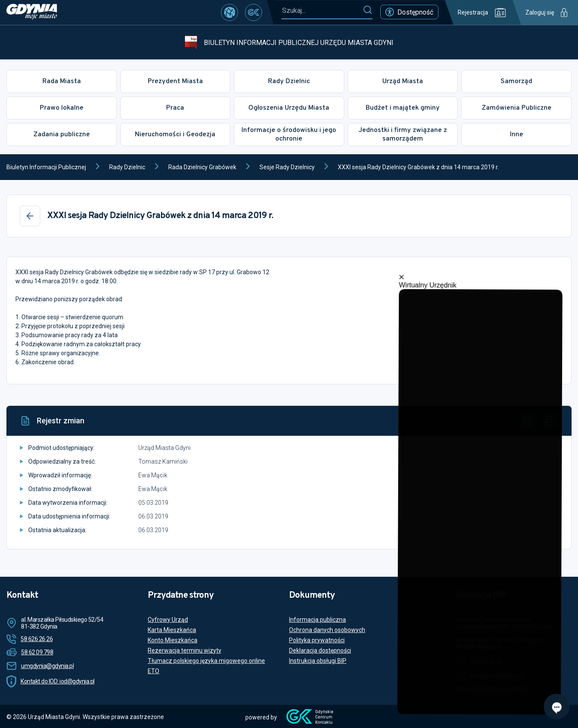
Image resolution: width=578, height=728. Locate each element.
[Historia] (529, 421)
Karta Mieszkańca (172, 630)
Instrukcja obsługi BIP (318, 661)
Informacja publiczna (317, 620)
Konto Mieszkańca (173, 640)
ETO (153, 671)
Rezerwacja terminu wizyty (185, 650)
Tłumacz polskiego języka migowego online (206, 661)
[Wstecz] (30, 216)
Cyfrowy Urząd (168, 620)
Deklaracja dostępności (320, 650)
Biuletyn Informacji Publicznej (46, 167)
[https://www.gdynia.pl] (32, 12)
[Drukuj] (549, 421)
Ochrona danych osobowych (327, 630)
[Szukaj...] (322, 10)
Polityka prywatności (317, 640)
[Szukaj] (368, 10)
